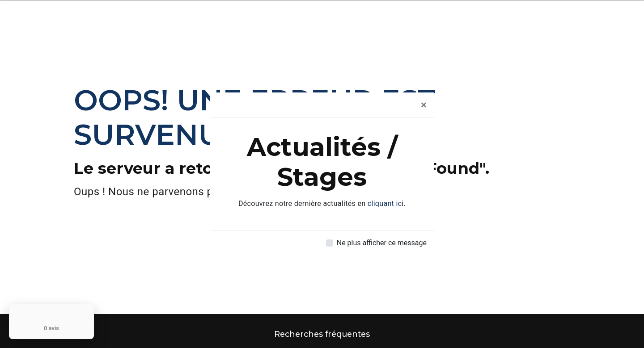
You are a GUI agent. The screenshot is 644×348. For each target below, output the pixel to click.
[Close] (424, 105)
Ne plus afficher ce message (382, 243)
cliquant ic (385, 203)
